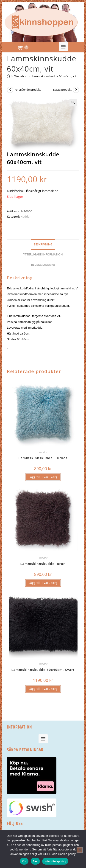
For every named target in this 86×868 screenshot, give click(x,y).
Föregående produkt (28, 90)
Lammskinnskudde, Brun (43, 564)
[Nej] (80, 850)
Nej (35, 861)
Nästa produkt (62, 90)
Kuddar (26, 216)
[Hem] (8, 76)
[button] (64, 47)
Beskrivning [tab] (43, 244)
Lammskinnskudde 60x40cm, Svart (43, 670)
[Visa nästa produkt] (76, 90)
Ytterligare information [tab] (43, 254)
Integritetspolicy (55, 861)
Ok (24, 861)
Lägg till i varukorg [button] (43, 477)
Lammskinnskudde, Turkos (43, 458)
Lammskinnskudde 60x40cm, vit (54, 76)
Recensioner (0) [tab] (43, 265)
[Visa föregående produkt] (10, 90)
